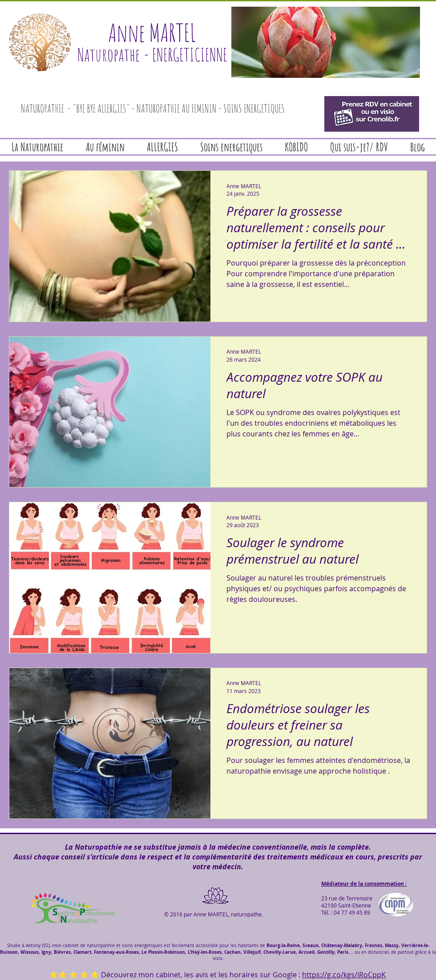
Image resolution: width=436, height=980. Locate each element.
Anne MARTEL (152, 32)
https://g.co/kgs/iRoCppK (344, 975)
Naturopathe (109, 54)
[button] (326, 42)
